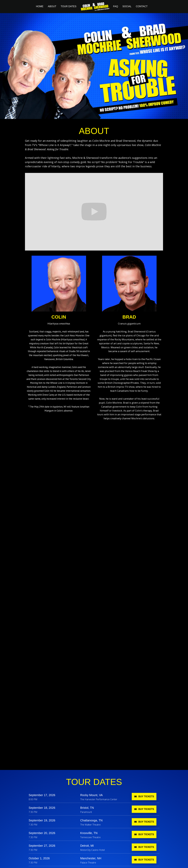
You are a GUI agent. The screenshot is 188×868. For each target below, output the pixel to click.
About (52, 6)
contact (142, 6)
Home (40, 6)
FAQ (116, 6)
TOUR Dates (69, 6)
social (127, 6)
